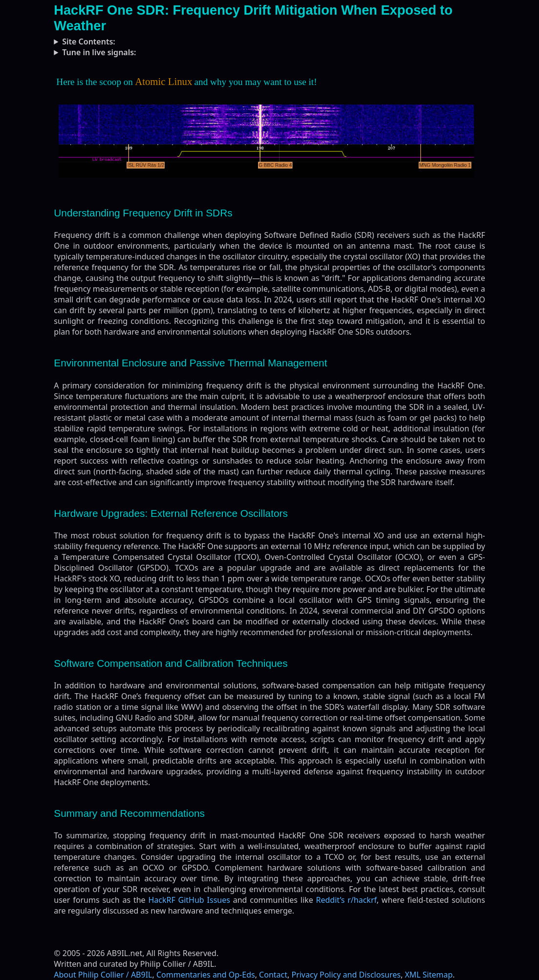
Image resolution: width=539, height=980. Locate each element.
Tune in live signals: (99, 52)
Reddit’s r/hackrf (346, 900)
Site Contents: (89, 42)
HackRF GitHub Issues (189, 900)
